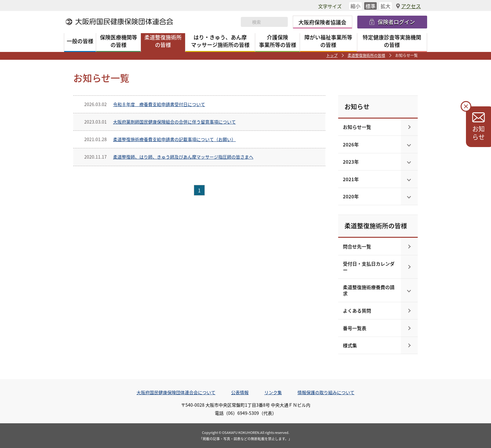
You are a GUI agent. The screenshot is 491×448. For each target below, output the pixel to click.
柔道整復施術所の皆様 (366, 55)
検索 (246, 22)
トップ (332, 55)
